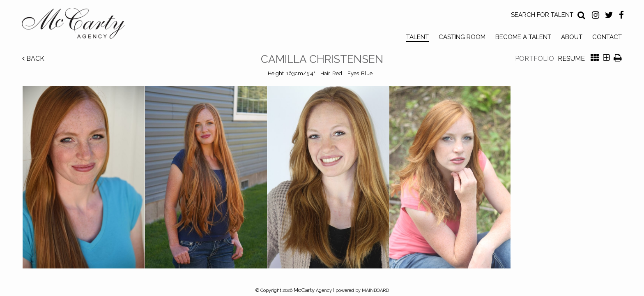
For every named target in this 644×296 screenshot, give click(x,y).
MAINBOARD (375, 290)
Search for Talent (542, 15)
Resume (571, 59)
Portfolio (535, 59)
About (572, 37)
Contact (607, 37)
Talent (417, 37)
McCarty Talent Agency (79, 25)
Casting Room (462, 37)
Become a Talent (523, 37)
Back (33, 59)
